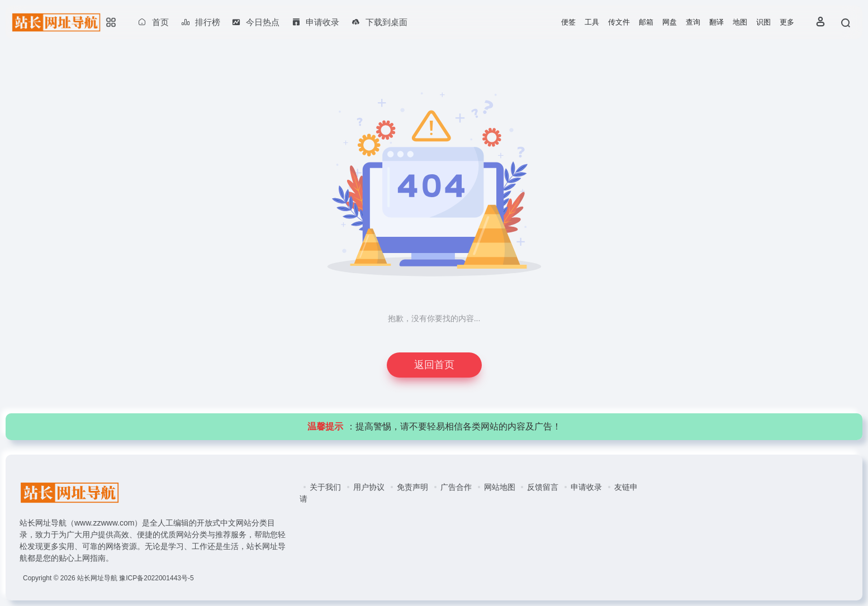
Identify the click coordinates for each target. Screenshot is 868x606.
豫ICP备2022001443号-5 (156, 578)
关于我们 (325, 487)
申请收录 (586, 487)
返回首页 (434, 365)
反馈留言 (543, 487)
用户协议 (369, 487)
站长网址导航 (97, 578)
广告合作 (456, 487)
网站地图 (500, 487)
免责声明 (412, 487)
